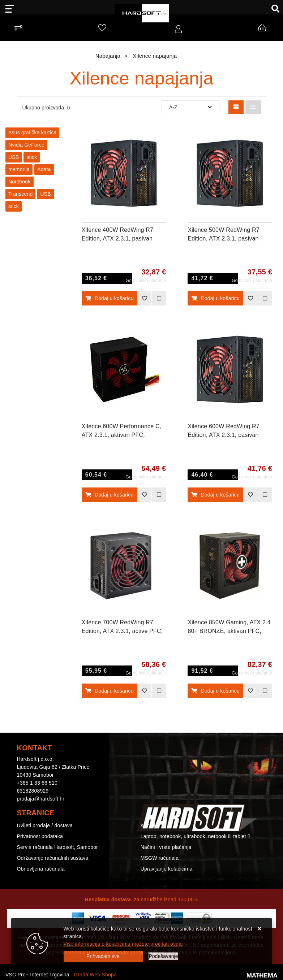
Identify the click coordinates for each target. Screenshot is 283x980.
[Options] (164, 956)
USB (14, 157)
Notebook (20, 182)
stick (32, 157)
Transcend (20, 194)
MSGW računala (160, 858)
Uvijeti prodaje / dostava (45, 825)
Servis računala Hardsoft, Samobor (57, 847)
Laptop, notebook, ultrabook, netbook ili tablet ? (196, 836)
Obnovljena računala (41, 869)
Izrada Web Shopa (95, 975)
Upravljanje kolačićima (167, 869)
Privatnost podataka (40, 836)
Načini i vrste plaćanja (166, 847)
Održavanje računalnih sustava (53, 858)
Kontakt (149, 825)
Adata (44, 169)
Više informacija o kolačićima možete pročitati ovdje (123, 944)
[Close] (103, 956)
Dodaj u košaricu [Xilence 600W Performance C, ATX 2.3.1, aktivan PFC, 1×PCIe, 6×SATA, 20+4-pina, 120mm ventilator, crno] (110, 495)
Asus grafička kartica (32, 133)
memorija (19, 169)
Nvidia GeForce (26, 145)
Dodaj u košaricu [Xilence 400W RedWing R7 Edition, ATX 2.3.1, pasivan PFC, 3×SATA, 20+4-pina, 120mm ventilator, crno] (110, 298)
